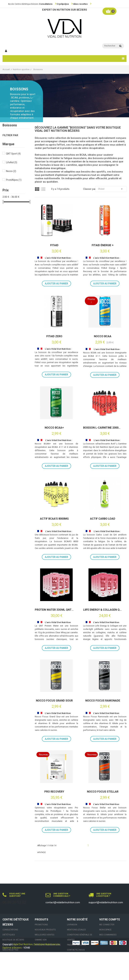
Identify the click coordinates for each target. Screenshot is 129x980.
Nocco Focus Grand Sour (54, 701)
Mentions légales (76, 930)
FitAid (54, 245)
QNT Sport (13, 154)
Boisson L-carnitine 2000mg (103, 428)
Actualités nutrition (14, 955)
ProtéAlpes (14, 180)
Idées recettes (80, 4)
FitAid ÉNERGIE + (103, 245)
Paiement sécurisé (77, 945)
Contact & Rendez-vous (15, 960)
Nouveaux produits (45, 930)
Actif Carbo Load (103, 519)
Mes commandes (108, 935)
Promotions (41, 925)
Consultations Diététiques (10, 932)
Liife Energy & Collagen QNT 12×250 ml (103, 610)
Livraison (72, 925)
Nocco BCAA (103, 336)
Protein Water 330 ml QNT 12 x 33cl (54, 610)
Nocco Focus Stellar (103, 792)
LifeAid (12, 162)
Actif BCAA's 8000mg (54, 519)
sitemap (71, 955)
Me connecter (107, 925)
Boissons (10, 125)
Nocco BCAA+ (54, 428)
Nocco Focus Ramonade (103, 701)
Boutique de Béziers (13, 940)
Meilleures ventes (45, 935)
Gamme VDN (41, 940)
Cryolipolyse (63, 4)
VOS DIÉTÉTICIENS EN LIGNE (48, 945)
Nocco (11, 171)
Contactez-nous (76, 950)
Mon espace (105, 930)
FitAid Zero (54, 336)
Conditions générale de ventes (80, 937)
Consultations (46, 4)
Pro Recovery (54, 792)
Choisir (111, 189)
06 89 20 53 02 (14, 902)
